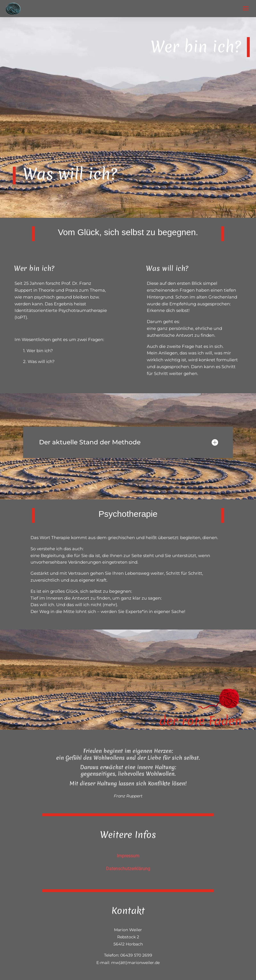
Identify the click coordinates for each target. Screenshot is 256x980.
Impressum (128, 856)
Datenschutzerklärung (128, 869)
